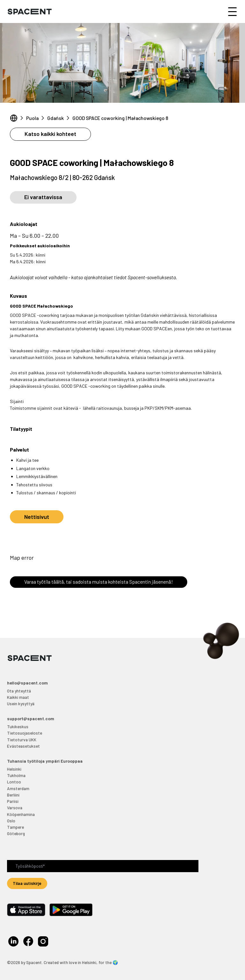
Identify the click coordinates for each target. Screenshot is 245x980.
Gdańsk (56, 118)
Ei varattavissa (43, 197)
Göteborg (16, 833)
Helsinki (14, 769)
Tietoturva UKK (22, 740)
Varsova (15, 808)
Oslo (11, 821)
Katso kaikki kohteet (50, 134)
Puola (32, 118)
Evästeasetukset (23, 746)
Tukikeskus (18, 726)
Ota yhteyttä (19, 691)
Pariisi (13, 801)
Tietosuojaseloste (25, 733)
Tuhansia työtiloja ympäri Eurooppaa (45, 761)
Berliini (13, 795)
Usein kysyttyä (21, 703)
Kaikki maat (18, 697)
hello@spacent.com (27, 683)
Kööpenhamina (21, 814)
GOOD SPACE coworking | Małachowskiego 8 (120, 118)
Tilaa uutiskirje (27, 883)
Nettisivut (37, 517)
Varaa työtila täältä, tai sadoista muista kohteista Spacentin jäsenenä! (99, 582)
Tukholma (16, 775)
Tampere (15, 827)
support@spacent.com (31, 718)
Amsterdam (18, 788)
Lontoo (14, 782)
